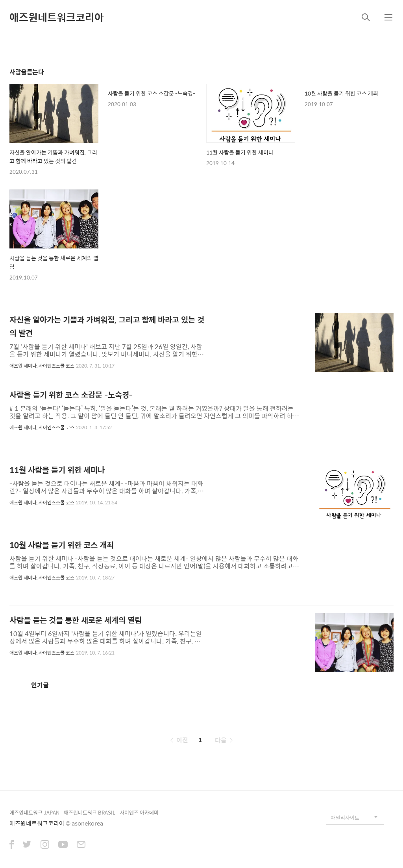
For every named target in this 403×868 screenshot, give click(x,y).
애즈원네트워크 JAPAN (34, 812)
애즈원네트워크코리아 (57, 17)
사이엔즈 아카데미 (139, 812)
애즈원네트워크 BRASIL (90, 812)
